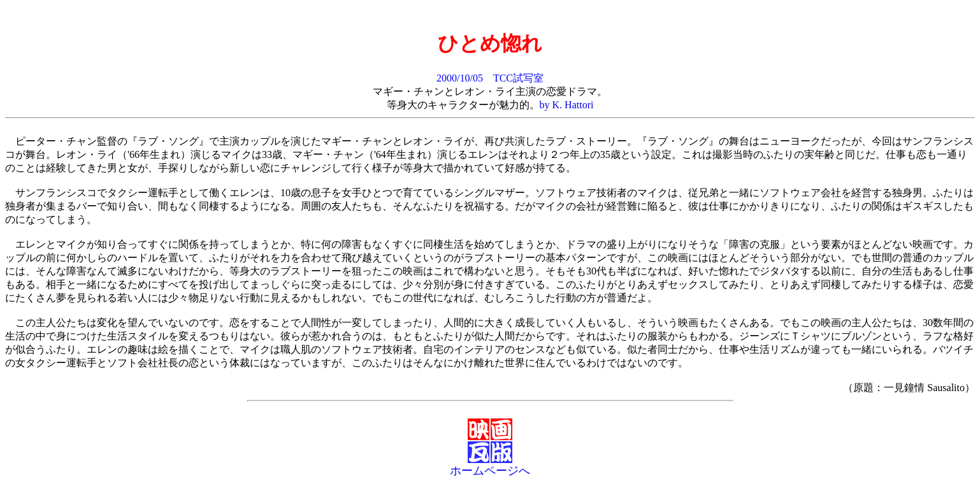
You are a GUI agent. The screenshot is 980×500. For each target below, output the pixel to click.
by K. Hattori (567, 105)
